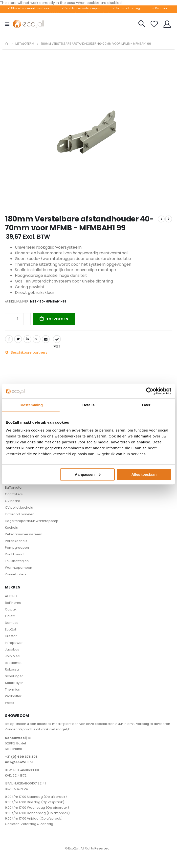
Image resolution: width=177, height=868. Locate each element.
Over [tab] (146, 405)
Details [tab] (88, 405)
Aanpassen (88, 474)
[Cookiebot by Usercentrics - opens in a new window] (150, 391)
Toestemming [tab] (31, 405)
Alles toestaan (144, 474)
